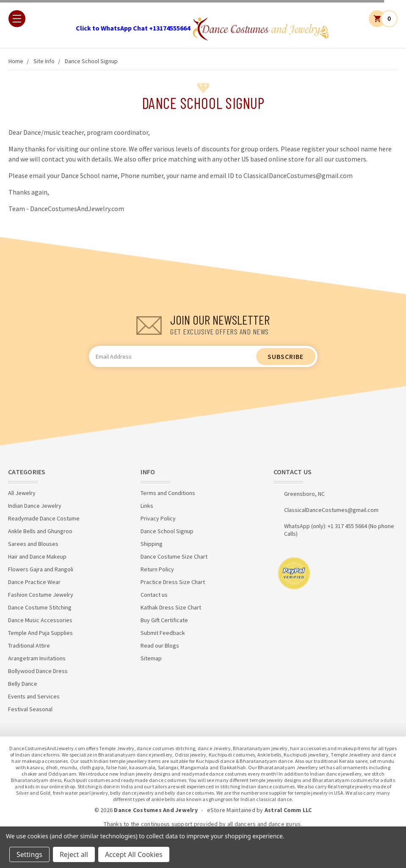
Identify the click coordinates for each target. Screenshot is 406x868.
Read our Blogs (160, 645)
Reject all (74, 854)
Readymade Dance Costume (44, 518)
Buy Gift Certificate (164, 620)
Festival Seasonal (30, 709)
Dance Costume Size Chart (174, 556)
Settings (29, 854)
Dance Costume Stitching (40, 607)
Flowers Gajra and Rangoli (41, 569)
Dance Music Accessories (40, 620)
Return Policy (157, 569)
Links (147, 506)
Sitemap (151, 658)
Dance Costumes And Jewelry (156, 810)
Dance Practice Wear (34, 582)
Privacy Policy (158, 518)
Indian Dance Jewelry (35, 506)
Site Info (44, 61)
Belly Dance (23, 684)
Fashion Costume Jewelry (41, 595)
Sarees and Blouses (33, 544)
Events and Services (34, 696)
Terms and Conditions (168, 493)
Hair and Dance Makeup (37, 556)
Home (16, 61)
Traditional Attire (29, 645)
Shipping (152, 544)
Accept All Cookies (134, 854)
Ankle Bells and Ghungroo (40, 531)
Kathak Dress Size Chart (171, 607)
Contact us (154, 595)
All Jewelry (22, 493)
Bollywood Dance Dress (38, 671)
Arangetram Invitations (37, 658)
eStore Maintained (231, 810)
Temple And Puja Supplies (40, 633)
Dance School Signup (91, 61)
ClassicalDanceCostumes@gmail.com (331, 510)
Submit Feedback (163, 633)
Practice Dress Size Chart (173, 582)
